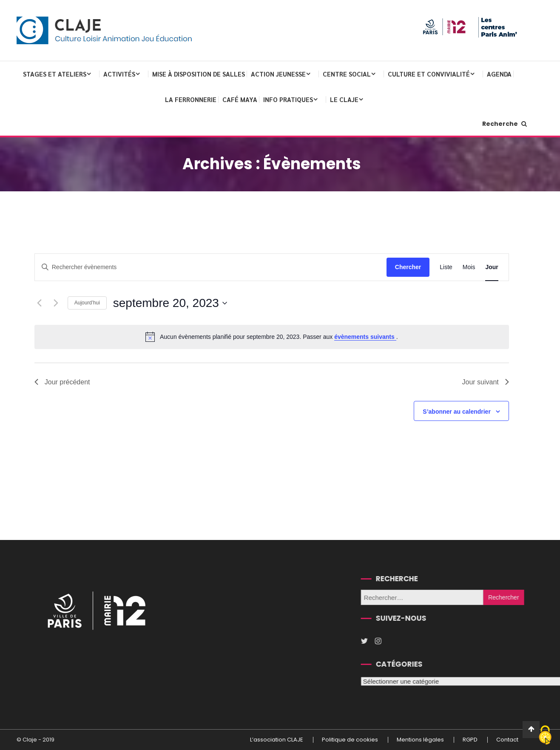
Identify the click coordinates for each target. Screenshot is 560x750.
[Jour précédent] (40, 303)
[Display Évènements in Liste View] (446, 267)
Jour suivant (485, 382)
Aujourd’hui (87, 303)
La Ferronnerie (191, 99)
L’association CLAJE (277, 740)
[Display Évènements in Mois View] (469, 267)
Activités (119, 74)
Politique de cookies (350, 740)
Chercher (408, 267)
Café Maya (240, 99)
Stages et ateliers (55, 74)
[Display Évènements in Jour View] (492, 267)
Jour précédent (62, 382)
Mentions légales (420, 740)
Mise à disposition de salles (199, 74)
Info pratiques (288, 99)
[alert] (272, 337)
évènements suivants (365, 337)
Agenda (499, 74)
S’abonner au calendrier (457, 412)
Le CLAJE (344, 99)
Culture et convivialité (429, 74)
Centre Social (347, 74)
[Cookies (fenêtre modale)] (545, 736)
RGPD (470, 740)
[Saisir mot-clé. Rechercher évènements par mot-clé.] (211, 267)
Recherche (505, 124)
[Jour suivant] (56, 303)
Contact (507, 740)
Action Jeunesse (278, 74)
